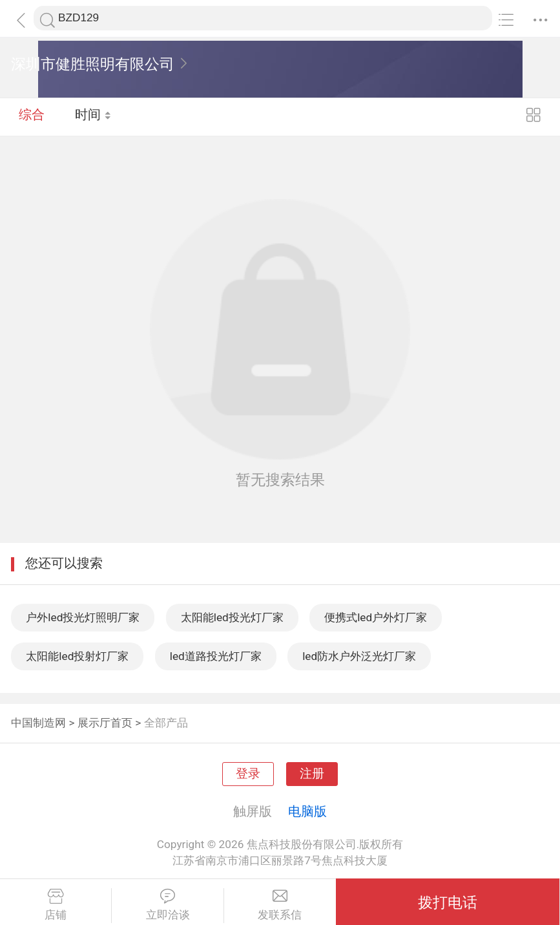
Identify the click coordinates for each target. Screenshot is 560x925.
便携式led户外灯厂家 (376, 617)
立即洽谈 (167, 905)
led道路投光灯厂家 (216, 656)
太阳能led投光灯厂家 (232, 617)
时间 (93, 116)
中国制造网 (38, 723)
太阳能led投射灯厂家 (77, 656)
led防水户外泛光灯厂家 (359, 656)
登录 (248, 774)
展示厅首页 (105, 723)
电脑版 (307, 811)
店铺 (56, 905)
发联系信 (280, 905)
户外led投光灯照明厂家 (83, 617)
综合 (32, 116)
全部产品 (166, 723)
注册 (312, 774)
